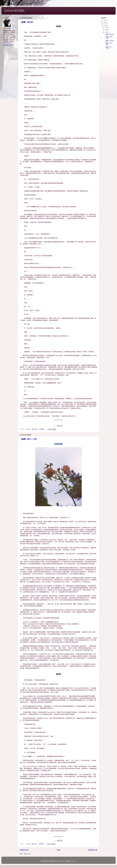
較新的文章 (24, 850)
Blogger (74, 861)
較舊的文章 (93, 850)
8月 (106, 30)
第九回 (60, 841)
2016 (105, 23)
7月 (106, 32)
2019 (105, 20)
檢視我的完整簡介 (8, 45)
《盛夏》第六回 (109, 41)
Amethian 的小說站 (14, 11)
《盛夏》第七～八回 (28, 439)
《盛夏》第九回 (26, 22)
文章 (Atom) (27, 854)
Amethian (8, 28)
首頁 (59, 850)
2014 (105, 25)
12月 (106, 27)
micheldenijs (61, 861)
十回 (60, 426)
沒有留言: (42, 429)
